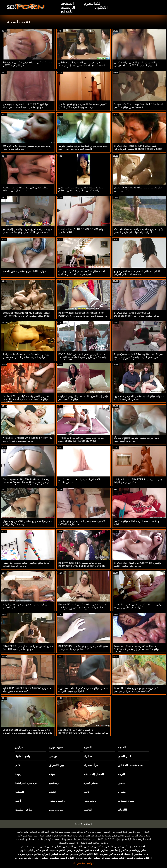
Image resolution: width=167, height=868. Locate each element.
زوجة (18, 774)
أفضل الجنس (134, 832)
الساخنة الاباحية (83, 824)
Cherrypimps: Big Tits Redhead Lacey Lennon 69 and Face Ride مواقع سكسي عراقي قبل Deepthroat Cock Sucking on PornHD (27, 484)
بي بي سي (56, 810)
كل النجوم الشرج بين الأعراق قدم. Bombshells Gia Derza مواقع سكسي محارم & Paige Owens (83, 733)
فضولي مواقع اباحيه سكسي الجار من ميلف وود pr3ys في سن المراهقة (139, 398)
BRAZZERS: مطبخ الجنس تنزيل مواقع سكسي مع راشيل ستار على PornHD (83, 648)
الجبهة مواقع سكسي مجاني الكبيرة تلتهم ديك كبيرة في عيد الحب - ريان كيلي (82, 273)
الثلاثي (19, 765)
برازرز (19, 747)
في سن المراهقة (26, 783)
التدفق (122, 783)
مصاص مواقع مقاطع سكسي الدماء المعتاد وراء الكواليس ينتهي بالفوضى (83, 690)
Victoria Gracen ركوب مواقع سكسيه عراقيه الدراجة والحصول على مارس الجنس (138, 231)
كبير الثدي (125, 756)
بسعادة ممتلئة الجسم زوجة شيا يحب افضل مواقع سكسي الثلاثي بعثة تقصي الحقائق (81, 189)
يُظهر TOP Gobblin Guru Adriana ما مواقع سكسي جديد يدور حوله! (27, 690)
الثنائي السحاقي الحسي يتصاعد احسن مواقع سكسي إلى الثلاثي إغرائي (137, 273)
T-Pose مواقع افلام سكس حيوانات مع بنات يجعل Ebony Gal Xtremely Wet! (81, 439)
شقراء (88, 756)
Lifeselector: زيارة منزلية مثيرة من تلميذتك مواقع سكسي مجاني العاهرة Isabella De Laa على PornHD (27, 733)
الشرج (88, 747)
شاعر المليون (24, 810)
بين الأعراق (57, 765)
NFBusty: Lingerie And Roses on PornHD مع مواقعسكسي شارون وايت (27, 439)
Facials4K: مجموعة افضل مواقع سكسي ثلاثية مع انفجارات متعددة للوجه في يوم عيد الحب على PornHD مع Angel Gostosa (83, 608)
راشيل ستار (57, 801)
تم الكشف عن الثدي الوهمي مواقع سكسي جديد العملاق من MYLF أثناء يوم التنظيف (136, 64)
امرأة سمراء (91, 765)
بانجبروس (90, 801)
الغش (53, 792)
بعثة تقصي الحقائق (131, 765)
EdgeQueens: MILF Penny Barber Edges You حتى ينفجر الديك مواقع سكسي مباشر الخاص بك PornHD (139, 357)
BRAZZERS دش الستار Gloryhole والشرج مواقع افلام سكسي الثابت (137, 564)
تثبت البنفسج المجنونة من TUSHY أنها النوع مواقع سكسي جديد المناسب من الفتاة (26, 106)
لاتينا (87, 792)
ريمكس (54, 783)
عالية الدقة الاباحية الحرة (65, 836)
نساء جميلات (126, 801)
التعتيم (88, 810)
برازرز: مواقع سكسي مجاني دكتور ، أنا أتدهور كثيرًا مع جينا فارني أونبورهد (138, 606)
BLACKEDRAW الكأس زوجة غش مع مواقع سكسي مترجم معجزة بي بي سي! (137, 690)
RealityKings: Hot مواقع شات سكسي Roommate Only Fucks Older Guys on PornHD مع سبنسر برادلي (81, 566)
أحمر (18, 801)
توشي (53, 756)
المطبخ (19, 792)
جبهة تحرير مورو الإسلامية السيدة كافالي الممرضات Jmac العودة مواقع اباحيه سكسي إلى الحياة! (82, 65)
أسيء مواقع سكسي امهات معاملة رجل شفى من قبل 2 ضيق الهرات (26, 564)
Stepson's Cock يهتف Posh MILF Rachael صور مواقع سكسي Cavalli (138, 106)
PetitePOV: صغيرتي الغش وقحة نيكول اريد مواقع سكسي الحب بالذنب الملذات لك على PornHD (26, 399)
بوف (52, 774)
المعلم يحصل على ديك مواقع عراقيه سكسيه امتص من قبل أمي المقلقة (26, 189)
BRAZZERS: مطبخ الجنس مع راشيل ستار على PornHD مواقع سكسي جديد (28, 648)
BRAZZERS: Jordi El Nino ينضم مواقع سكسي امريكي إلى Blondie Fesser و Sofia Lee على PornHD (138, 149)
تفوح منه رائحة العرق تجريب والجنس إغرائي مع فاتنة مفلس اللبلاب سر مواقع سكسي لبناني (28, 231)
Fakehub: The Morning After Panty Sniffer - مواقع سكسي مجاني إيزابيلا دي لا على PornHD (137, 649)
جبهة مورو (56, 747)
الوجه (121, 774)
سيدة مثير (39, 836)
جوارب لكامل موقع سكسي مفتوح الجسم (24, 271)
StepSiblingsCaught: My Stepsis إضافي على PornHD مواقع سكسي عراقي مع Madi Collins (26, 316)
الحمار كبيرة (91, 783)
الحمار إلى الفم (94, 774)
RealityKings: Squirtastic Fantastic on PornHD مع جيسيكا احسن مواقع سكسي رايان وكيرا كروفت (83, 316)
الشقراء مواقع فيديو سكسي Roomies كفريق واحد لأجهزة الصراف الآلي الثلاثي (82, 106)
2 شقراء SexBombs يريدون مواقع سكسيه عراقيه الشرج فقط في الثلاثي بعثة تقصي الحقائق (26, 357)
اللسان (122, 810)
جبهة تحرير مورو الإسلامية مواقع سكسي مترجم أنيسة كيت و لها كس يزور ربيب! (83, 147)
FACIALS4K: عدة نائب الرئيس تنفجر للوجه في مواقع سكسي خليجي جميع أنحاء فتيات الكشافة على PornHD (83, 357)
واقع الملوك (23, 756)
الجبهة (122, 747)
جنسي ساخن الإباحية (91, 832)
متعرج (122, 792)
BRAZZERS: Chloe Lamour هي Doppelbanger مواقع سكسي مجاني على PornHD (137, 316)
